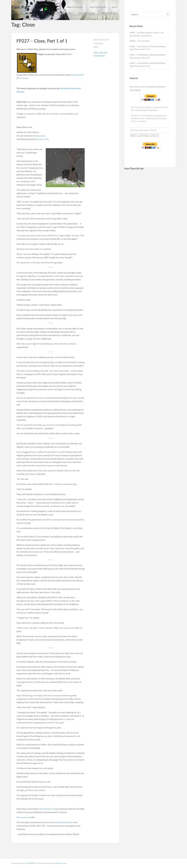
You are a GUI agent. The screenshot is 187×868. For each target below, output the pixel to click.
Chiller (96, 52)
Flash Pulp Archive (87, 13)
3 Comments (98, 43)
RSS (19, 78)
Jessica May (43, 139)
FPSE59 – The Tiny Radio (140, 41)
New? (115, 7)
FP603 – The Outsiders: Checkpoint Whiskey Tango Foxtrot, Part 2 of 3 (148, 56)
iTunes (25, 78)
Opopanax (40, 136)
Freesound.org (23, 817)
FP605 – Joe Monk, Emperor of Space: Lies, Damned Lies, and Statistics (147, 34)
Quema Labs (61, 863)
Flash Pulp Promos (98, 7)
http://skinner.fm (46, 809)
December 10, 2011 (101, 40)
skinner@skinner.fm (63, 822)
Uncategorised (99, 55)
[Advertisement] (150, 211)
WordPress (32, 863)
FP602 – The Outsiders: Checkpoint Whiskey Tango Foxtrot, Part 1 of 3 (148, 65)
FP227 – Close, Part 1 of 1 (42, 41)
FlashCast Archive (109, 13)
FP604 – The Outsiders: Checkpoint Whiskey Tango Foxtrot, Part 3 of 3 (148, 48)
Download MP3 (77, 75)
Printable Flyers (66, 13)
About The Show (75, 7)
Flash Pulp (20, 7)
